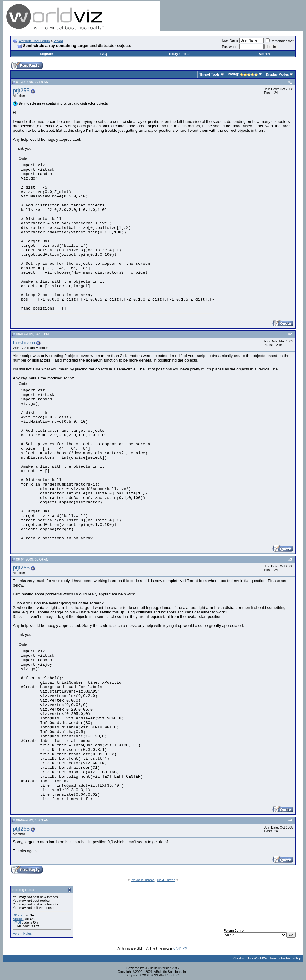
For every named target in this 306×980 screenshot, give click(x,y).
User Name (230, 40)
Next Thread (166, 880)
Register (46, 54)
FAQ (104, 54)
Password (229, 47)
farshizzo (24, 343)
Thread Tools (209, 74)
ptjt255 (21, 90)
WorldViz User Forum (34, 41)
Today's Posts (179, 54)
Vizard (58, 41)
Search (264, 54)
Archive (287, 958)
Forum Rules (22, 933)
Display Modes (277, 74)
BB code (19, 915)
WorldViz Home (266, 958)
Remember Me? (280, 41)
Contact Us (242, 958)
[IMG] (17, 922)
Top (298, 958)
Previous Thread (143, 880)
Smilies (18, 919)
